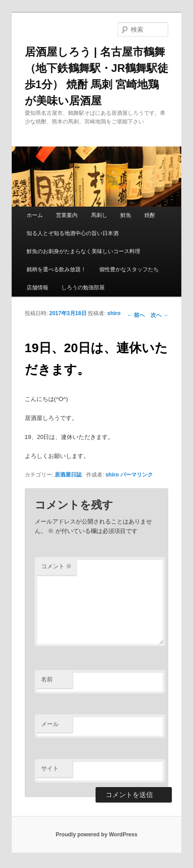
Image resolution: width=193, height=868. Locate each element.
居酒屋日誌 (68, 475)
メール (50, 724)
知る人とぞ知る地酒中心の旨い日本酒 (73, 233)
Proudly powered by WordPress (96, 835)
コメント (57, 566)
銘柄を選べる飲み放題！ (56, 269)
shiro (114, 313)
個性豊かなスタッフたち (129, 269)
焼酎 (150, 215)
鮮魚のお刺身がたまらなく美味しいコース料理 (83, 251)
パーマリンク (137, 475)
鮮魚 (126, 215)
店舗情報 (37, 288)
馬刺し (99, 215)
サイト (50, 768)
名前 (47, 679)
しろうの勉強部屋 (83, 288)
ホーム (35, 215)
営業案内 (67, 215)
